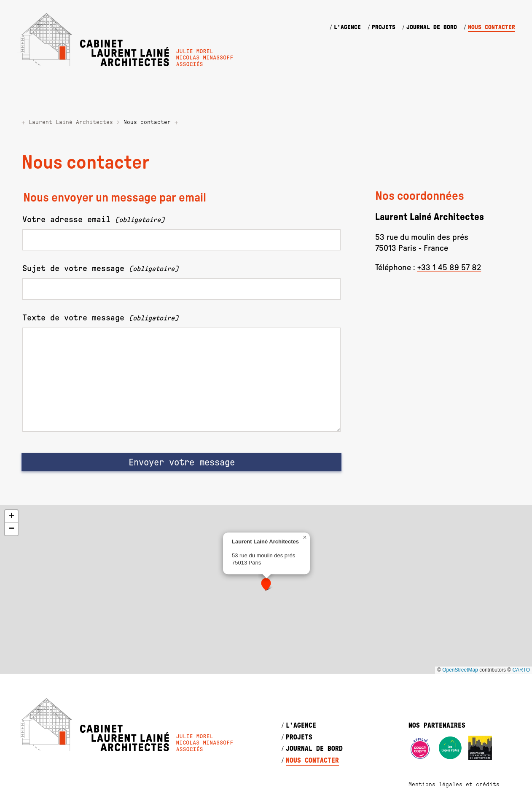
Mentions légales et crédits (454, 785)
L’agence (347, 27)
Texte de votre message (100, 318)
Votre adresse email (93, 220)
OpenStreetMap (460, 670)
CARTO (521, 670)
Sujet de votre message (100, 269)
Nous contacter (492, 27)
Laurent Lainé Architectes (71, 122)
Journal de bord (432, 27)
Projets (384, 27)
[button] (266, 584)
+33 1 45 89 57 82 (449, 268)
